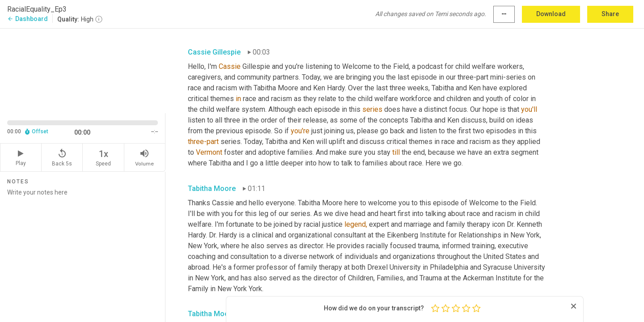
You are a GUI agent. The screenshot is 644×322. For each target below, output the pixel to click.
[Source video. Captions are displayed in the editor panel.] (83, 70)
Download (551, 14)
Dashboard (28, 19)
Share (610, 14)
